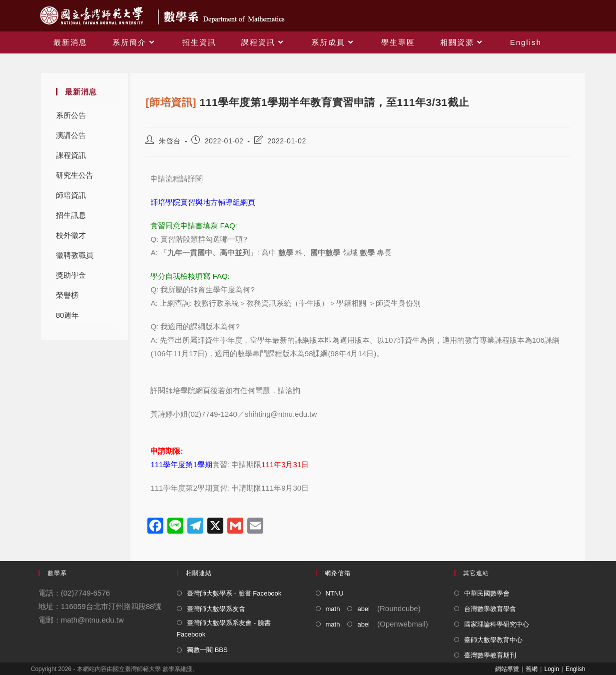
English (575, 669)
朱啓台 (170, 141)
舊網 (532, 669)
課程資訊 (71, 155)
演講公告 (71, 135)
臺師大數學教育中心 (493, 640)
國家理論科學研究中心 (497, 624)
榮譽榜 (67, 295)
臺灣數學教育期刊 (490, 655)
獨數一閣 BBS (207, 650)
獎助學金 (71, 275)
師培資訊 (71, 195)
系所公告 (71, 115)
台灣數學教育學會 (490, 609)
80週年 (68, 315)
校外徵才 (71, 235)
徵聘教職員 (75, 255)
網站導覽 (507, 669)
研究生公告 (75, 175)
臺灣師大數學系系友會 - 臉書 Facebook (224, 629)
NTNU (335, 593)
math (333, 609)
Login (551, 669)
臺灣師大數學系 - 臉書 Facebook (234, 593)
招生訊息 (71, 215)
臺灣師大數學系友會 (216, 609)
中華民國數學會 (487, 593)
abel (363, 609)
